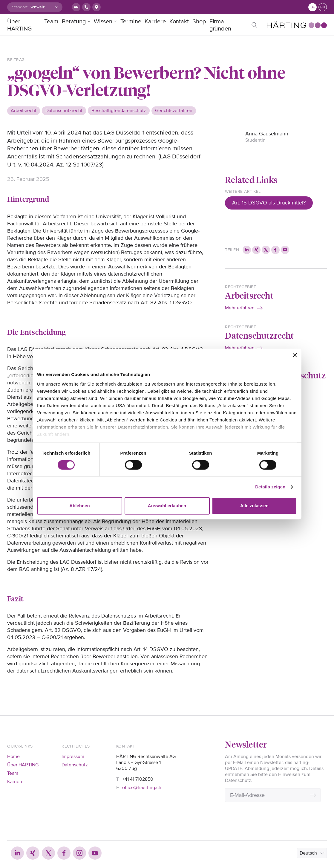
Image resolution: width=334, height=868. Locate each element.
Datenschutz (75, 765)
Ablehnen (79, 506)
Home (13, 757)
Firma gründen (220, 25)
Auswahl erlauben (167, 506)
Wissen (103, 22)
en (323, 7)
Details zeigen (270, 487)
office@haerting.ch (142, 788)
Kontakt (179, 22)
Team (51, 22)
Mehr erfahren (240, 308)
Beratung (74, 22)
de (313, 7)
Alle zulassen (254, 506)
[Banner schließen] (295, 355)
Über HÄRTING (19, 25)
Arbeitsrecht (249, 295)
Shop (199, 22)
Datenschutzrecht (259, 335)
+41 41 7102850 (138, 779)
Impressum (73, 757)
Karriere (155, 22)
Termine (131, 22)
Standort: (20, 7)
